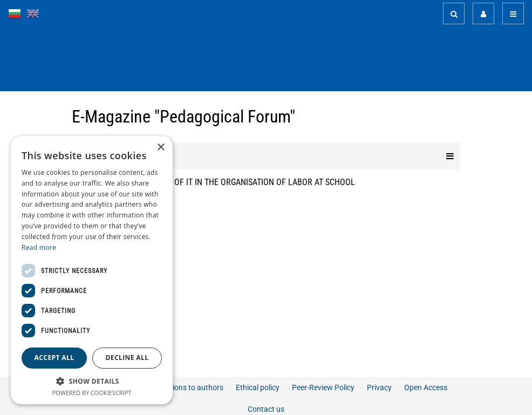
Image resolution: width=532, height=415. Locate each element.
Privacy (379, 387)
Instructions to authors (185, 387)
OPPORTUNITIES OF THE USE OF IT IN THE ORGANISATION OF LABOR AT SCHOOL (213, 182)
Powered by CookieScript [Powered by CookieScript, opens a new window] (92, 393)
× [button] (161, 148)
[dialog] (92, 270)
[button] (92, 381)
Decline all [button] (127, 358)
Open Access (426, 387)
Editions (266, 156)
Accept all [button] (54, 358)
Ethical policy (258, 387)
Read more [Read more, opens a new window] (39, 247)
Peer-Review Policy (323, 387)
